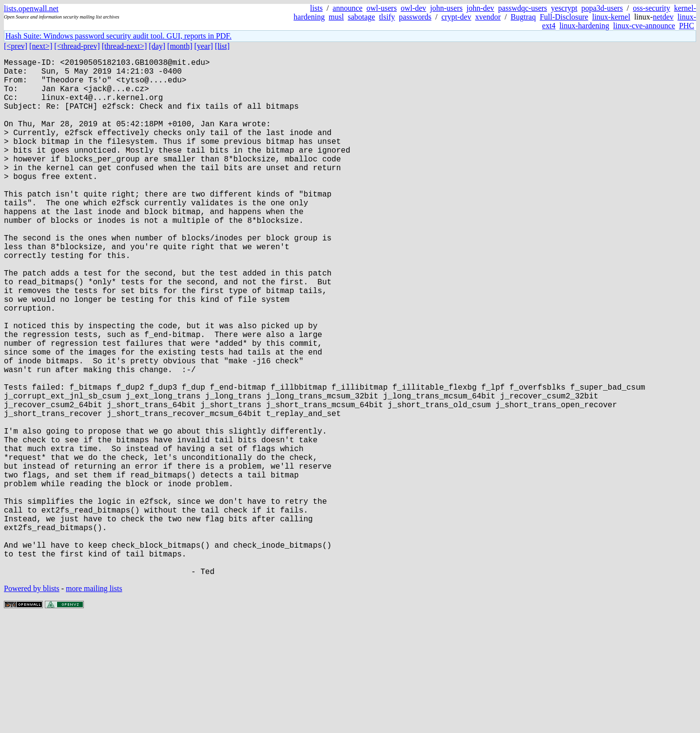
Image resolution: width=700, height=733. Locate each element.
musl (336, 17)
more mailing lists (94, 703)
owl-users (382, 8)
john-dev (480, 8)
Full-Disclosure (564, 17)
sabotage (361, 17)
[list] (222, 46)
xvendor (488, 17)
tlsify (387, 17)
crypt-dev (456, 17)
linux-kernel (611, 17)
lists (316, 8)
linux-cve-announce (644, 26)
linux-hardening (584, 26)
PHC (687, 26)
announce (347, 8)
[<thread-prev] (77, 46)
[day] (157, 46)
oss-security (651, 8)
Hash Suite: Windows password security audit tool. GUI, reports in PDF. (118, 36)
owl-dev (413, 8)
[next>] (41, 46)
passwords (415, 17)
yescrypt (564, 8)
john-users (446, 8)
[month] (180, 46)
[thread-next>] (125, 46)
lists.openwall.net (31, 9)
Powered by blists (32, 703)
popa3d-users (602, 8)
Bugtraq (524, 17)
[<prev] (16, 46)
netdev (663, 17)
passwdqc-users (523, 8)
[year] (204, 46)
